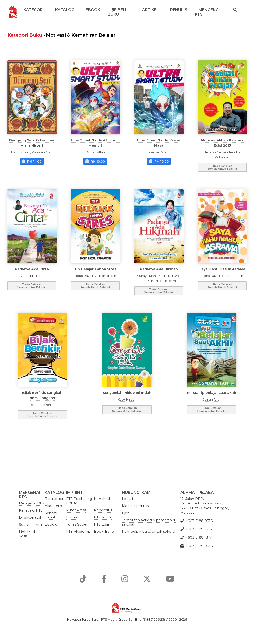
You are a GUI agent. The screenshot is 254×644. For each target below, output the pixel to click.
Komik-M (102, 499)
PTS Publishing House (79, 501)
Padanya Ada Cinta (32, 269)
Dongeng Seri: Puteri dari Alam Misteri (32, 143)
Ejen (126, 513)
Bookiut (73, 517)
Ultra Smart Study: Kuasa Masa (159, 143)
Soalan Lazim (30, 525)
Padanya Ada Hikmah (159, 269)
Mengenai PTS (207, 12)
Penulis (179, 10)
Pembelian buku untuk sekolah (149, 532)
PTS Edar (102, 524)
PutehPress (76, 510)
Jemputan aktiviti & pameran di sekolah (149, 522)
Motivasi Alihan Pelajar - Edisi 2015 (222, 143)
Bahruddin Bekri (32, 276)
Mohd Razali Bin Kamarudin (95, 276)
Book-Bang (104, 532)
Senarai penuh (51, 515)
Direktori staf (30, 518)
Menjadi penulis (135, 506)
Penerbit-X (103, 510)
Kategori (34, 10)
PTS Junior (103, 517)
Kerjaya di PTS (31, 510)
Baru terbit (54, 499)
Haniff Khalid (21, 152)
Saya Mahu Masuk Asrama (222, 269)
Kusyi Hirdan (127, 399)
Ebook (93, 10)
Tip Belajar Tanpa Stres (95, 269)
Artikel (150, 10)
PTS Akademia (78, 532)
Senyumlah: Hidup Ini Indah (127, 392)
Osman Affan (95, 152)
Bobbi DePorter (42, 405)
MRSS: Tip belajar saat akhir (212, 392)
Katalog (65, 10)
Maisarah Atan (42, 152)
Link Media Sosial (28, 534)
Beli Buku (117, 12)
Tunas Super (77, 524)
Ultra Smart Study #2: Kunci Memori (95, 143)
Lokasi (127, 499)
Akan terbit (54, 506)
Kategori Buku (25, 35)
